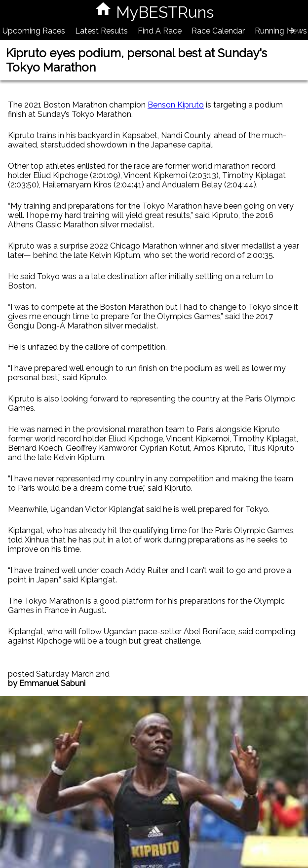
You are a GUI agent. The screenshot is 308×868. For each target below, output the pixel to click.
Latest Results (101, 31)
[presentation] (292, 31)
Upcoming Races (34, 31)
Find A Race (160, 31)
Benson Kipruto (176, 105)
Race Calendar (218, 31)
